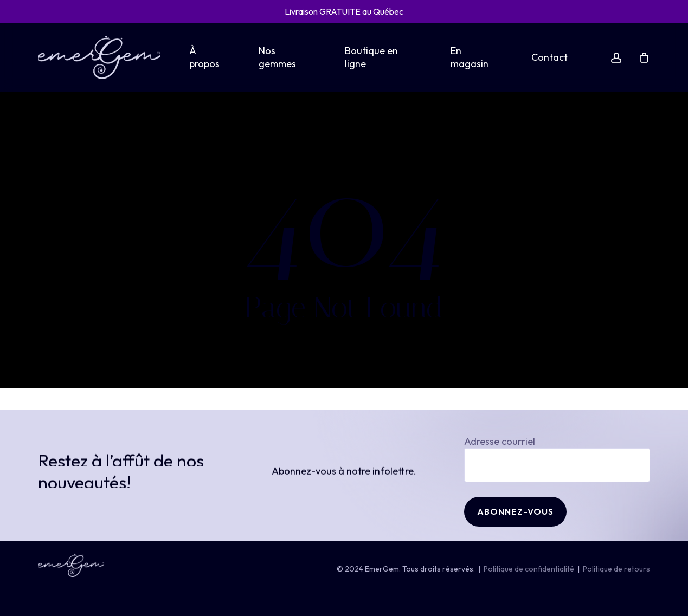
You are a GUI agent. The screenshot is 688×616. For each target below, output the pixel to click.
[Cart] (644, 57)
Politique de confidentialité (529, 569)
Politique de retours (616, 569)
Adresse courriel (557, 459)
